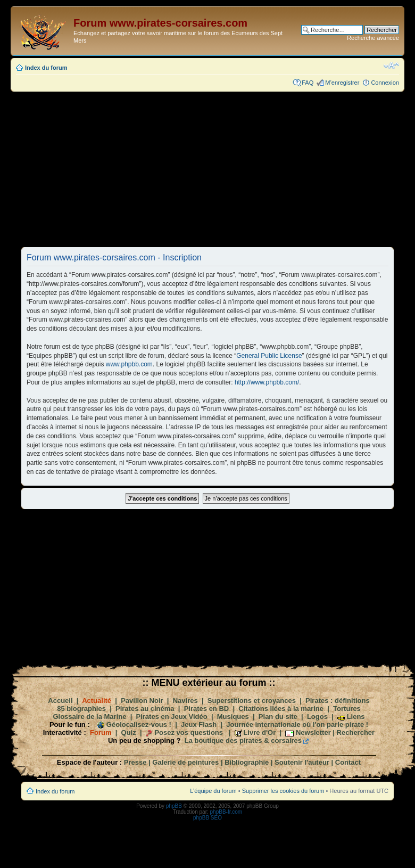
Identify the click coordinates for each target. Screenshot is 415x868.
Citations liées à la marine (281, 709)
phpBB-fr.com (226, 812)
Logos (317, 716)
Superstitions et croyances (252, 701)
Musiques (233, 716)
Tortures (347, 709)
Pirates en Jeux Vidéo (172, 716)
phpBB (174, 806)
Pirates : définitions (338, 701)
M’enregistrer (342, 83)
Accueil (60, 701)
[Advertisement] (207, 169)
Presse (135, 762)
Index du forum (46, 68)
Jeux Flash (199, 724)
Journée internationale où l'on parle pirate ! (297, 724)
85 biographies (81, 709)
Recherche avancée (373, 38)
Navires (185, 701)
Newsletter (313, 732)
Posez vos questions (189, 732)
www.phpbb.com (129, 364)
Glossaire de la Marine (89, 716)
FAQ (308, 83)
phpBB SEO (207, 818)
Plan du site (278, 716)
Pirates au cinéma (145, 709)
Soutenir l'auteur (302, 762)
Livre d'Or (259, 732)
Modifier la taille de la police (391, 65)
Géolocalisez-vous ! (139, 724)
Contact (348, 762)
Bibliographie (247, 762)
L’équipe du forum (213, 791)
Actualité (97, 701)
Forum (101, 732)
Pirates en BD (207, 709)
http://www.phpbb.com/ (267, 382)
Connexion (385, 83)
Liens (356, 716)
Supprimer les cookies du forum (283, 791)
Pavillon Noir (142, 701)
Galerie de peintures (185, 762)
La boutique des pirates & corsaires (243, 740)
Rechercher (356, 732)
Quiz (129, 732)
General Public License (269, 356)
